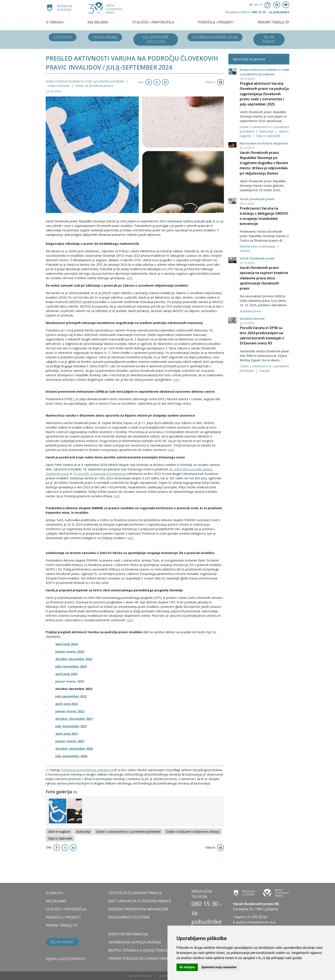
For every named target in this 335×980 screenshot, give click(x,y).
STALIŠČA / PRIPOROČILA (153, 22)
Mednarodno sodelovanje (258, 246)
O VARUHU (55, 22)
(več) (130, 278)
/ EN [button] (254, 5)
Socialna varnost (252, 319)
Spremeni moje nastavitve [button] (219, 967)
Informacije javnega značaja (135, 942)
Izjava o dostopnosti (66, 959)
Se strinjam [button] (187, 967)
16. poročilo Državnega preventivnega (99, 474)
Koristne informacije (128, 934)
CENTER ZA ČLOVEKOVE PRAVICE (135, 893)
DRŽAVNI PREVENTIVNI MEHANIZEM (138, 909)
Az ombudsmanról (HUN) (215, 37)
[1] (73, 399)
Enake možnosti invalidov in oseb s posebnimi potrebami (85, 81)
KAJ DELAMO (98, 22)
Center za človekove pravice (94, 86)
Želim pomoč (269, 39)
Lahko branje (105, 37)
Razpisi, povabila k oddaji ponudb (140, 950)
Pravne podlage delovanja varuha (140, 958)
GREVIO (245, 251)
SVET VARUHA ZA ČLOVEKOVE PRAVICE (140, 901)
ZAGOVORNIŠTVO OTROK (129, 917)
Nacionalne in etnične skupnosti (264, 143)
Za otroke (63, 37)
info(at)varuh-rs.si (261, 922)
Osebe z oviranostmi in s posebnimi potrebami (128, 832)
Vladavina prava (251, 311)
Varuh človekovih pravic (257, 199)
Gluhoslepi (267, 131)
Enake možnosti (59, 86)
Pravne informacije (139, 976)
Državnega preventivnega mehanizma (87, 770)
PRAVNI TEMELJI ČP (273, 22)
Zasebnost (165, 976)
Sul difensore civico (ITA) (156, 39)
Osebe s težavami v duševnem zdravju (193, 832)
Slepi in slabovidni (268, 136)
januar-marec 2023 (70, 681)
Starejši (264, 371)
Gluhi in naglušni (59, 832)
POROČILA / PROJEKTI (216, 22)
